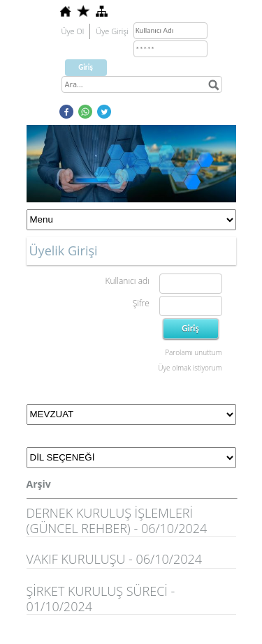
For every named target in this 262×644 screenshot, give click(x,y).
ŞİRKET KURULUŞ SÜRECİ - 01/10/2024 (101, 599)
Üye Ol (73, 31)
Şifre (141, 303)
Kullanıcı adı (127, 281)
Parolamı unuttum (193, 352)
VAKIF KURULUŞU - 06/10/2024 (115, 559)
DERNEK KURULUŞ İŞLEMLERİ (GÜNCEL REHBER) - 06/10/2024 (117, 521)
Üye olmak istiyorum (190, 368)
